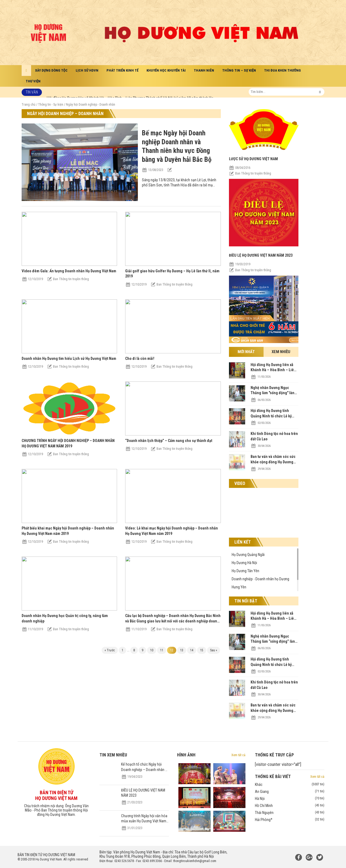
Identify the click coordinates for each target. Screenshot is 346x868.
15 (202, 650)
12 (172, 650)
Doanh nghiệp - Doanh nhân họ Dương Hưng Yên (260, 583)
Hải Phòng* (290, 820)
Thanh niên (204, 70)
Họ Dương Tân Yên (245, 571)
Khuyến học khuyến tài (166, 70)
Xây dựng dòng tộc (51, 70)
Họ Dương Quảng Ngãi (248, 555)
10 (152, 650)
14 (192, 650)
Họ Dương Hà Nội (244, 563)
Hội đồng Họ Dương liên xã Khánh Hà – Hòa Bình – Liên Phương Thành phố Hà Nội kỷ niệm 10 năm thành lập (130, 92)
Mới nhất (246, 352)
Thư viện (33, 81)
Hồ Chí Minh (290, 806)
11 (162, 650)
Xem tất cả (238, 755)
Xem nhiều (281, 352)
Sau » (214, 650)
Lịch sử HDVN (87, 70)
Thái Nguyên (290, 813)
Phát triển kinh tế (122, 70)
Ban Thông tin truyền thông (71, 279)
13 (182, 650)
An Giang (290, 792)
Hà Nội (290, 799)
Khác (290, 785)
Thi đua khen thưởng (282, 70)
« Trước (110, 650)
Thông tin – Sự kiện (239, 70)
